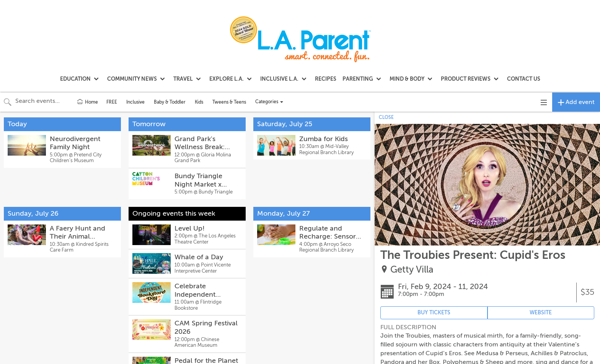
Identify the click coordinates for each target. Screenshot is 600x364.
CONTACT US (524, 79)
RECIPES (326, 79)
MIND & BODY (407, 79)
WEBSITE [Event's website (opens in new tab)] (541, 313)
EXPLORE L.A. (227, 79)
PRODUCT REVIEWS (466, 79)
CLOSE (386, 117)
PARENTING (358, 79)
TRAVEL (183, 79)
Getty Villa (412, 270)
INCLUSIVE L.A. (279, 79)
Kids (199, 102)
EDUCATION (75, 79)
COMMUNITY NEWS (132, 79)
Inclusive (135, 102)
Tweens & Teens (229, 102)
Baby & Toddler (170, 102)
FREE (112, 102)
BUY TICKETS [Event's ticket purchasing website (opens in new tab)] (434, 313)
